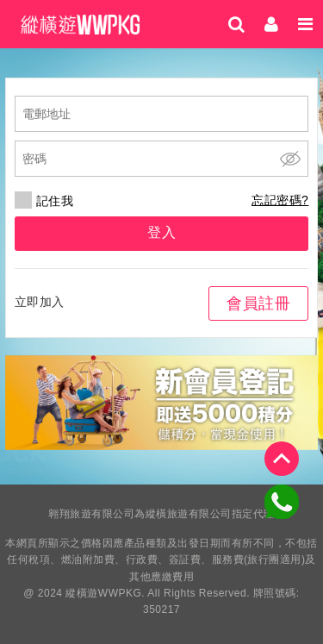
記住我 (44, 201)
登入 (161, 232)
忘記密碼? (280, 200)
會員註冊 (258, 303)
